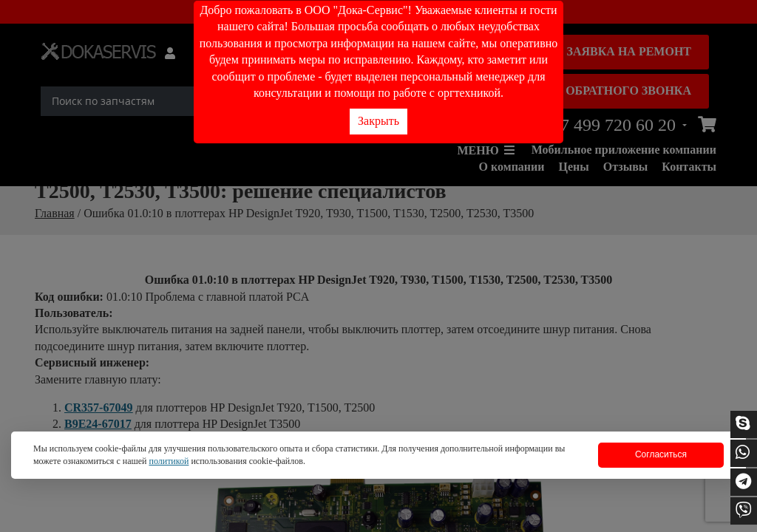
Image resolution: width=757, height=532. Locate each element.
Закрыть (378, 121)
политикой (169, 461)
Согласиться (661, 454)
